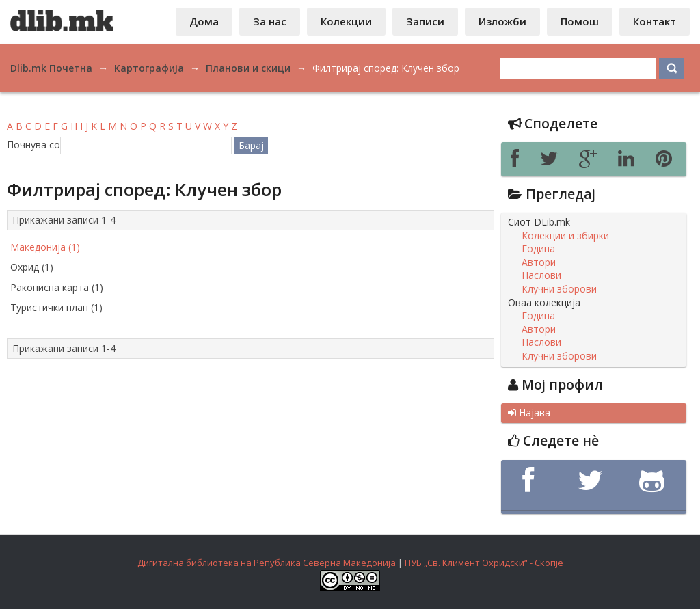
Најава (529, 413)
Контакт (655, 21)
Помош (580, 21)
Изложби (502, 21)
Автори (539, 262)
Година (538, 249)
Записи (425, 21)
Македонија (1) (45, 247)
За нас (270, 21)
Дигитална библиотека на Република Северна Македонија (267, 563)
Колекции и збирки (565, 236)
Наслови (541, 275)
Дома (204, 21)
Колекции (346, 21)
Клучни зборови (559, 289)
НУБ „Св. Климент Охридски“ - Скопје (484, 563)
